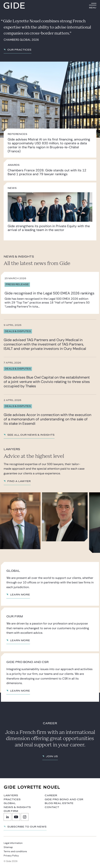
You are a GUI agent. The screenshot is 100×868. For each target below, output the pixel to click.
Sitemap (8, 847)
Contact (52, 807)
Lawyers (11, 795)
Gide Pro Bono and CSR (64, 799)
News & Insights (17, 807)
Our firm (11, 811)
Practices (12, 799)
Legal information (13, 843)
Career (51, 795)
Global (10, 803)
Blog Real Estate (59, 803)
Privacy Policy (11, 856)
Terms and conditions (15, 851)
